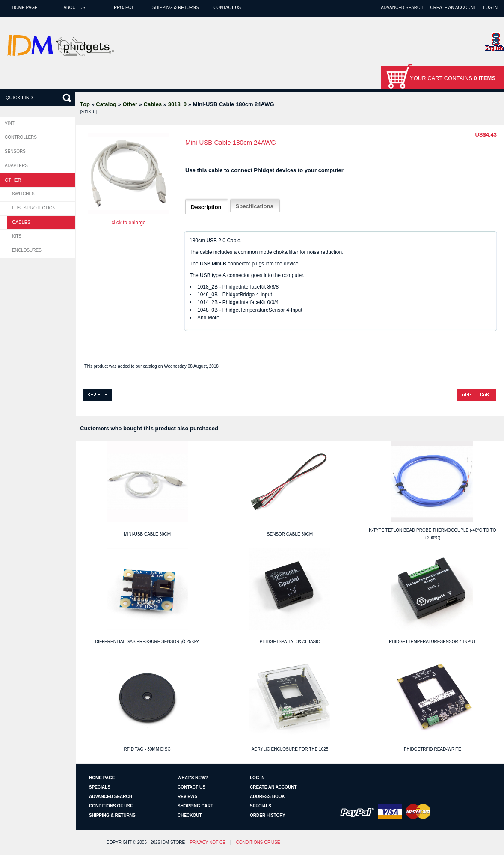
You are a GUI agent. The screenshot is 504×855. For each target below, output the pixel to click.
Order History (268, 815)
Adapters (16, 165)
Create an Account (453, 7)
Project (124, 7)
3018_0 (177, 104)
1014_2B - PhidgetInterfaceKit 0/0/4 (238, 302)
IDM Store (173, 842)
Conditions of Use (111, 806)
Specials (100, 787)
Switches (23, 194)
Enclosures (27, 250)
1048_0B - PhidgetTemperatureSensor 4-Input (250, 310)
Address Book (267, 797)
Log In (490, 7)
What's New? (193, 778)
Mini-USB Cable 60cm (147, 534)
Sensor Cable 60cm (290, 534)
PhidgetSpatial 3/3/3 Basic (290, 642)
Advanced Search (402, 7)
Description (206, 207)
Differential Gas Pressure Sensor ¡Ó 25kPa (147, 642)
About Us (74, 7)
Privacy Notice (208, 842)
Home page (25, 7)
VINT (10, 123)
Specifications (255, 206)
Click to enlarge (128, 223)
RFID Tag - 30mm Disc (147, 749)
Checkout (190, 815)
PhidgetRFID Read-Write (433, 749)
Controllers (21, 137)
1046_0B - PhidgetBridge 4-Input (235, 295)
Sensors (15, 151)
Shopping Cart (195, 806)
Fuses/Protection (34, 208)
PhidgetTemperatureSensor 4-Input (432, 642)
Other (130, 104)
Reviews (187, 797)
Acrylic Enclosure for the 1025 (290, 749)
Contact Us (227, 7)
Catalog (106, 104)
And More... (210, 318)
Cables (153, 104)
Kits (17, 236)
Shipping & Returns (175, 7)
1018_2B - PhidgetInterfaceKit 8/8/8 (238, 287)
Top (85, 104)
